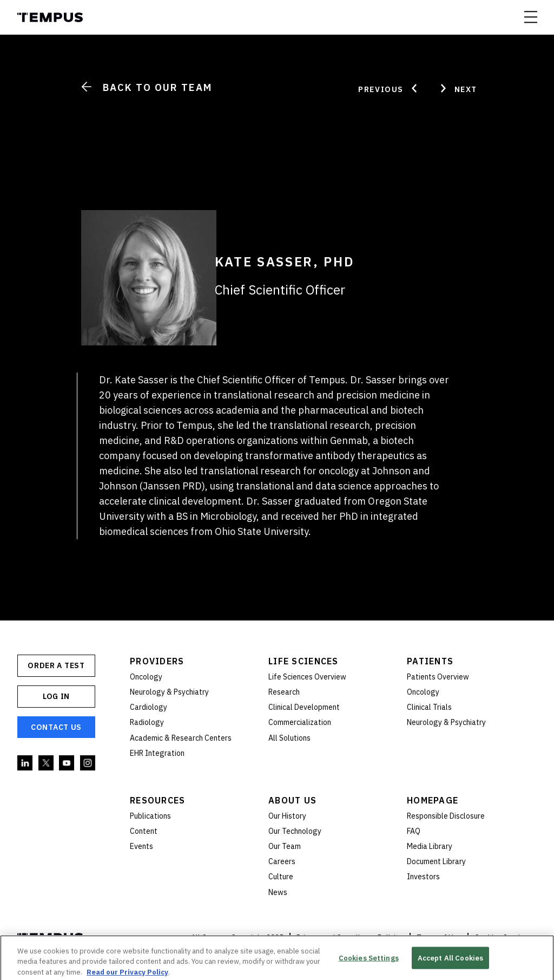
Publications (150, 816)
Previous (389, 89)
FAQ (414, 831)
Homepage (433, 800)
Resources (158, 800)
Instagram (88, 763)
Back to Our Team (147, 87)
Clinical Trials (429, 707)
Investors (423, 877)
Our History (287, 816)
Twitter (47, 763)
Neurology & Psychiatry (169, 692)
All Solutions (289, 738)
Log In (56, 696)
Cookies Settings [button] (503, 938)
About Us (292, 800)
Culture (281, 877)
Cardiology (149, 707)
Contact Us (56, 727)
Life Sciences (304, 661)
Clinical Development (304, 707)
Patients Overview (438, 677)
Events (141, 846)
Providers (157, 661)
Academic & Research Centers (181, 738)
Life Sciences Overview (307, 677)
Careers (282, 861)
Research (284, 692)
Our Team (285, 846)
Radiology (147, 722)
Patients (430, 661)
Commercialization (300, 722)
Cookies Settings (369, 961)
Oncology (146, 677)
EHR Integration (157, 753)
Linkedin (25, 763)
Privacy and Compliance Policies (350, 938)
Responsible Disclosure (446, 816)
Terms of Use (439, 938)
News (278, 892)
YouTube (67, 763)
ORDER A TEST (56, 665)
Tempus (50, 17)
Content (144, 831)
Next (458, 89)
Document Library (436, 861)
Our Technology (295, 831)
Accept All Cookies (450, 961)
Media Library (430, 846)
